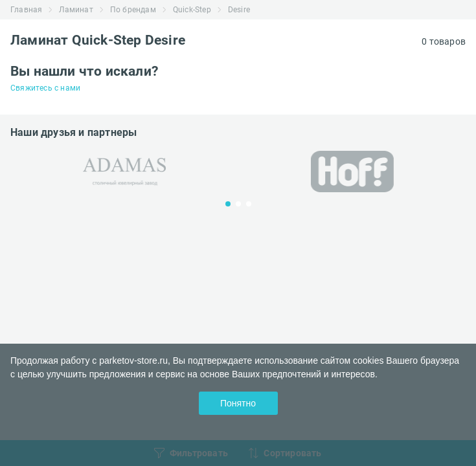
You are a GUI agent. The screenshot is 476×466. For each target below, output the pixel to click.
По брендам (133, 10)
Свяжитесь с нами (45, 88)
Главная (26, 10)
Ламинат (76, 10)
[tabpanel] (124, 172)
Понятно (238, 403)
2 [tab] (238, 204)
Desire (239, 10)
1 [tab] (228, 204)
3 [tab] (249, 204)
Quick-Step (192, 10)
